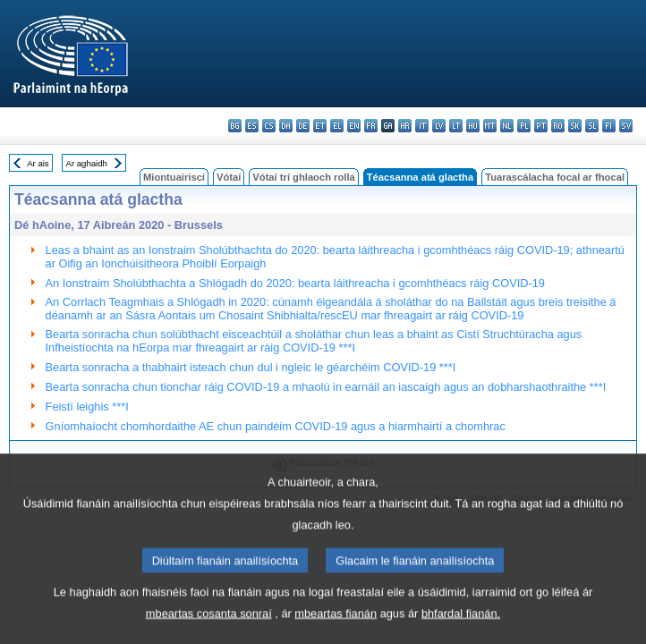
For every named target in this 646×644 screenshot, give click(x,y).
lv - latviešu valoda (439, 126)
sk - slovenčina (575, 126)
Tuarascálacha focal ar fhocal (555, 177)
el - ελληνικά (337, 126)
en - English (354, 126)
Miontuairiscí (174, 177)
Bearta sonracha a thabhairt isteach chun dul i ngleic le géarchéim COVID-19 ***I (251, 367)
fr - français (371, 126)
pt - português (541, 126)
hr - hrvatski (405, 126)
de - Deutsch (303, 126)
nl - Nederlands (507, 126)
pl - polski (524, 126)
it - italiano (422, 126)
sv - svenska (626, 126)
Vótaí (229, 177)
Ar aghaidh (86, 163)
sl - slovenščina (592, 126)
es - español (252, 126)
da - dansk (286, 126)
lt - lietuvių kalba (456, 126)
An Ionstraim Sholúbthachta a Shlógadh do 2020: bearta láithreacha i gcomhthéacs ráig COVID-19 (295, 283)
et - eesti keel (320, 126)
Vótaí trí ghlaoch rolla (303, 177)
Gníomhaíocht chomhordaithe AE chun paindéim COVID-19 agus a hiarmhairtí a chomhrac (276, 426)
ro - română (558, 126)
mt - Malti (490, 126)
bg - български (235, 126)
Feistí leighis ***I (87, 407)
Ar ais (38, 163)
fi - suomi (609, 126)
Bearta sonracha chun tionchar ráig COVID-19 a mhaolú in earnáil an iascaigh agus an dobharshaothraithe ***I (326, 387)
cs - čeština (269, 126)
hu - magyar (473, 126)
